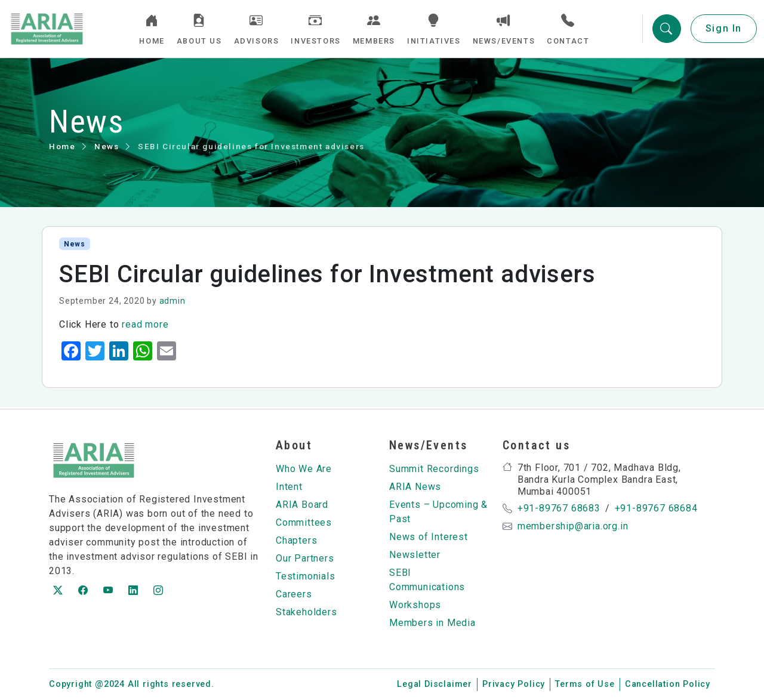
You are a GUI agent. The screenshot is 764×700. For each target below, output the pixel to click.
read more (145, 326)
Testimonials (306, 576)
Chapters (296, 540)
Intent (289, 487)
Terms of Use (585, 684)
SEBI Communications (427, 580)
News (107, 148)
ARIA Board (302, 505)
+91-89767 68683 (559, 508)
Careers (294, 594)
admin (172, 303)
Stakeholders (306, 612)
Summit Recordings (434, 469)
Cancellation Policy (668, 684)
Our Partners (305, 558)
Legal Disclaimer (435, 684)
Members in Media (432, 623)
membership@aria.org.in (573, 526)
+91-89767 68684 (656, 508)
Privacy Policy (514, 684)
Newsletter (415, 555)
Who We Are (304, 469)
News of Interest (429, 537)
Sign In (724, 30)
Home (62, 148)
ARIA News (415, 487)
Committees (304, 522)
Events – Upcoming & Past (438, 512)
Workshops (415, 605)
